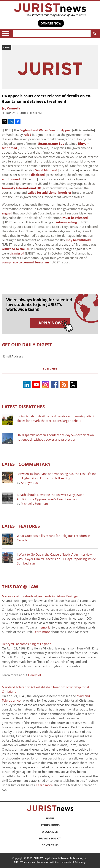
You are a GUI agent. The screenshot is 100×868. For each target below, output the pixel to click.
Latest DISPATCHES (23, 407)
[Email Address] (50, 356)
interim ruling (66, 222)
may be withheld (78, 240)
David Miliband (46, 170)
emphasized (11, 179)
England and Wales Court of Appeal (46, 130)
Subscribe (50, 369)
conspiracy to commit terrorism (25, 262)
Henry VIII (35, 675)
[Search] (52, 34)
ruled (27, 135)
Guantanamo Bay (51, 144)
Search (94, 34)
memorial (44, 627)
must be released (75, 218)
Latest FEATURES (21, 526)
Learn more (42, 632)
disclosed (38, 175)
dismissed (17, 253)
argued (7, 213)
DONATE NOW (51, 23)
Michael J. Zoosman (34, 504)
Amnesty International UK (21, 188)
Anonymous (29, 483)
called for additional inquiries (50, 193)
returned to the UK (16, 249)
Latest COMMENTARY (26, 464)
